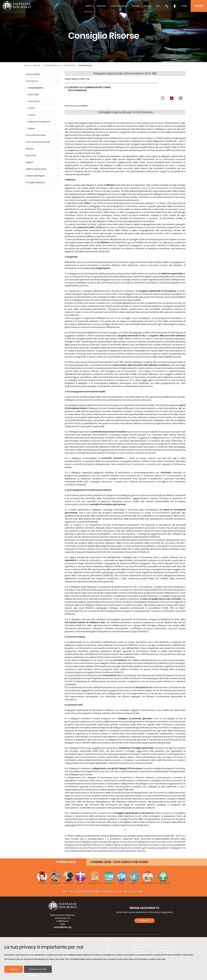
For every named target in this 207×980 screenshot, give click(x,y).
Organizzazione (119, 6)
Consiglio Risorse (52, 65)
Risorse (148, 6)
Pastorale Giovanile (36, 135)
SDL (71, 891)
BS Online (108, 891)
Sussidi (32, 115)
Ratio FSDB (33, 95)
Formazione (69, 65)
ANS (64, 891)
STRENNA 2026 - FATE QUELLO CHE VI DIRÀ (119, 862)
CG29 (199, 6)
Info (158, 6)
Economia (31, 155)
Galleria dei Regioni (35, 176)
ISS (118, 891)
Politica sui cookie (38, 969)
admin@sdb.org (63, 927)
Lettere (32, 108)
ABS (125, 891)
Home (89, 6)
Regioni (32, 128)
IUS (133, 891)
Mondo (135, 6)
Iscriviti (144, 920)
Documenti (34, 101)
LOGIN (184, 6)
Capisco (14, 969)
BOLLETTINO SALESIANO (88, 891)
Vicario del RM (33, 74)
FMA (140, 891)
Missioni (30, 149)
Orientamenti (85, 65)
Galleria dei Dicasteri (36, 169)
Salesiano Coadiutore (39, 122)
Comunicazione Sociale (38, 142)
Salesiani (101, 6)
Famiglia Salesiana (36, 182)
